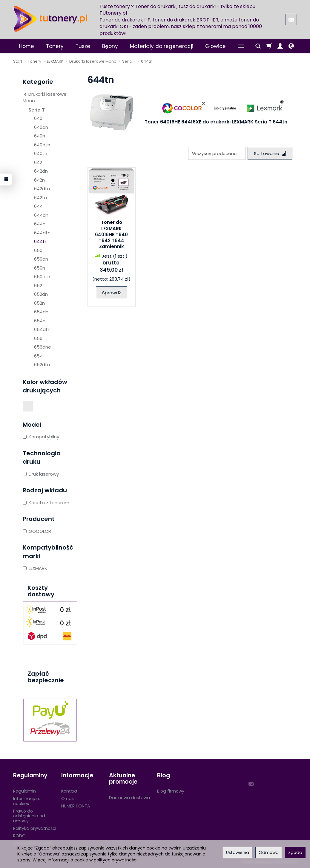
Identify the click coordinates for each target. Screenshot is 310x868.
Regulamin (24, 791)
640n (40, 136)
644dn (41, 215)
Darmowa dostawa (129, 798)
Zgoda (295, 852)
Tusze (83, 46)
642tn (40, 198)
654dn (41, 312)
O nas (67, 799)
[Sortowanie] (270, 153)
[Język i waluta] (291, 46)
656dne (43, 347)
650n (40, 268)
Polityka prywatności (35, 828)
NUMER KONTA (76, 806)
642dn (41, 171)
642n (39, 180)
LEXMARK (35, 568)
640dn (41, 127)
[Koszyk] (269, 46)
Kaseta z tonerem (46, 503)
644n (40, 224)
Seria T (37, 110)
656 (38, 338)
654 (38, 356)
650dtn (42, 277)
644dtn (42, 233)
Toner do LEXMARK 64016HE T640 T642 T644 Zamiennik (111, 234)
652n (39, 303)
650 (38, 250)
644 (38, 206)
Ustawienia (238, 852)
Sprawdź (112, 293)
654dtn (42, 329)
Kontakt (69, 791)
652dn (41, 294)
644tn (41, 241)
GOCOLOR (37, 531)
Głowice (215, 46)
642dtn (42, 189)
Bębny (110, 46)
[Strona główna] (50, 19)
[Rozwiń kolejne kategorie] (241, 46)
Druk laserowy (41, 474)
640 (38, 118)
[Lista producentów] (217, 153)
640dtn (42, 145)
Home (27, 46)
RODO (19, 836)
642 (38, 162)
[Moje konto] (280, 46)
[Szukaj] (258, 46)
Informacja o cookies (27, 801)
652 (38, 286)
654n (40, 321)
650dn (41, 259)
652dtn (42, 365)
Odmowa (269, 852)
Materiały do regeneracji (162, 46)
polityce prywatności (116, 860)
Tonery (55, 46)
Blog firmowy (171, 791)
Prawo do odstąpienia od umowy (29, 816)
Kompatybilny (41, 437)
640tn (41, 153)
